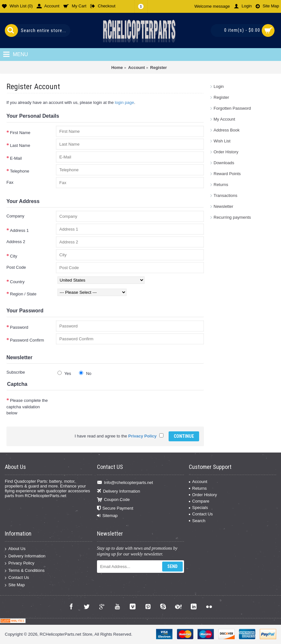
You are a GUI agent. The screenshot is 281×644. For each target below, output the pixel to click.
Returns (221, 185)
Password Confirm (27, 340)
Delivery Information (119, 491)
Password (19, 327)
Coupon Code (113, 500)
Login (219, 86)
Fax (10, 182)
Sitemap (107, 516)
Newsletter (223, 206)
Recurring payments (232, 217)
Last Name (20, 145)
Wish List (222, 141)
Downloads (224, 163)
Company (15, 216)
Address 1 (19, 230)
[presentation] (105, 406)
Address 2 (16, 242)
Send (172, 566)
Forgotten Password (232, 108)
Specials (198, 508)
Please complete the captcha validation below (27, 407)
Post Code (16, 267)
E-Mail (16, 158)
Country (17, 282)
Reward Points (227, 174)
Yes (64, 373)
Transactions (225, 195)
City (13, 256)
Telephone (20, 171)
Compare (199, 501)
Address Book (227, 130)
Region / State (23, 294)
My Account (224, 119)
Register (221, 97)
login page (125, 102)
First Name (20, 133)
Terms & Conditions (25, 570)
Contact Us (201, 514)
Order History (226, 152)
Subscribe (16, 372)
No (85, 373)
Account (198, 482)
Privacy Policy (20, 563)
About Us (15, 549)
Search (197, 521)
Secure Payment (115, 508)
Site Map (15, 585)
